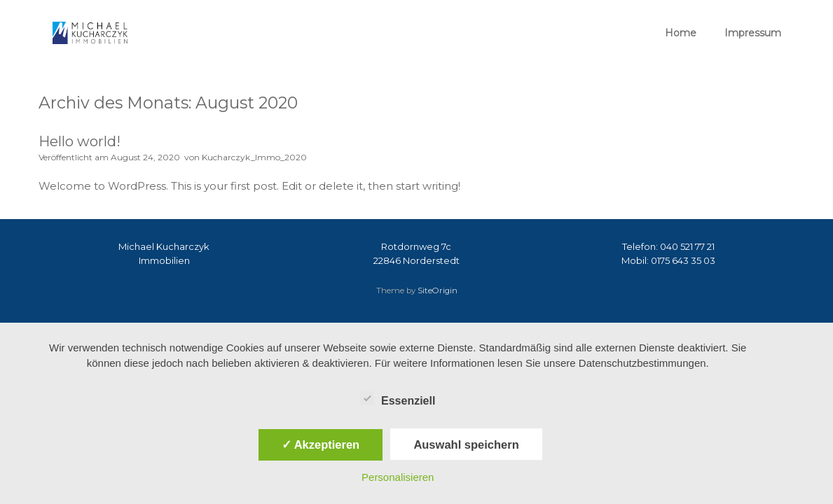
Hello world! (80, 141)
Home (681, 33)
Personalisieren (398, 477)
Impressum (753, 33)
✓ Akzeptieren (321, 444)
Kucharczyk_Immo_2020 (254, 157)
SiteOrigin (438, 290)
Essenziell (398, 398)
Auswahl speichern (466, 444)
